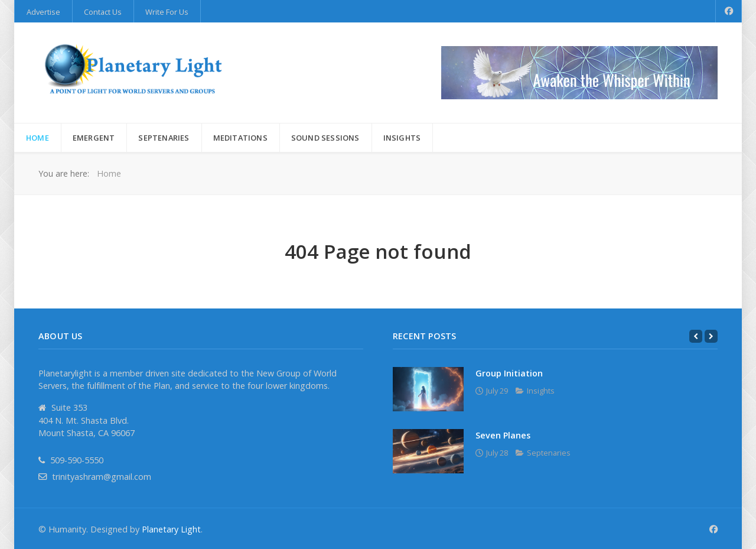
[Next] (711, 336)
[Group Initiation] (428, 389)
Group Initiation (509, 373)
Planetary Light (171, 529)
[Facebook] (729, 11)
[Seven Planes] (428, 451)
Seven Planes (503, 435)
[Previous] (696, 336)
